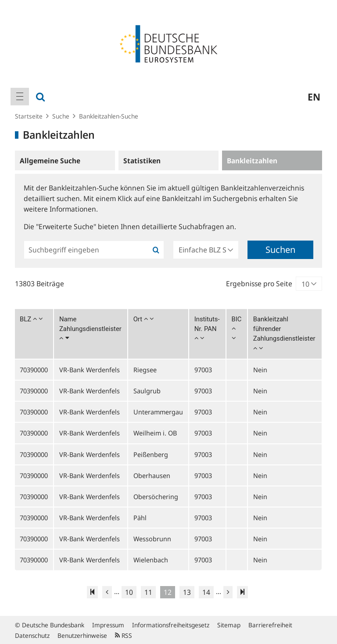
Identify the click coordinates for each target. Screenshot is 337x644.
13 (187, 592)
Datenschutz (32, 635)
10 (129, 592)
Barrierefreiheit (270, 625)
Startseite (29, 116)
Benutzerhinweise (82, 635)
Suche (61, 116)
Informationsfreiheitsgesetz (171, 625)
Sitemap (229, 625)
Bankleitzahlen (252, 161)
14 (206, 592)
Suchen (280, 250)
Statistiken (142, 161)
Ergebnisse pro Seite (259, 284)
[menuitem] (20, 97)
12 (168, 592)
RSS (124, 635)
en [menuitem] (314, 97)
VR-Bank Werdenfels (90, 370)
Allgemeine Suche (50, 161)
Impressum (108, 625)
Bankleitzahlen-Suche (109, 116)
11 (148, 592)
